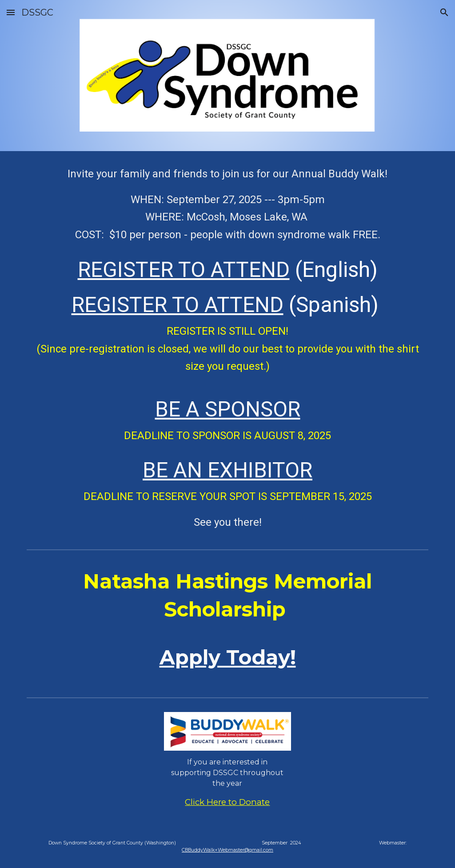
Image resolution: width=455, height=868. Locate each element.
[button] (11, 12)
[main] (228, 348)
